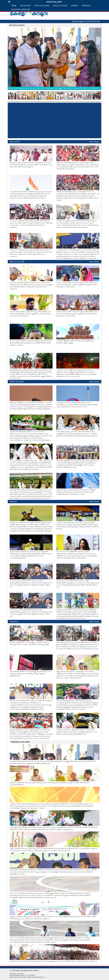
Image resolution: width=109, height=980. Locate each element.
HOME (14, 6)
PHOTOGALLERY (35, 2)
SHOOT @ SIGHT (60, 6)
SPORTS (75, 6)
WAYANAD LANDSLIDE (21, 9)
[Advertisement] (55, 120)
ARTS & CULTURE (42, 6)
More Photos (94, 142)
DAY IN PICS (26, 6)
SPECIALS (86, 6)
